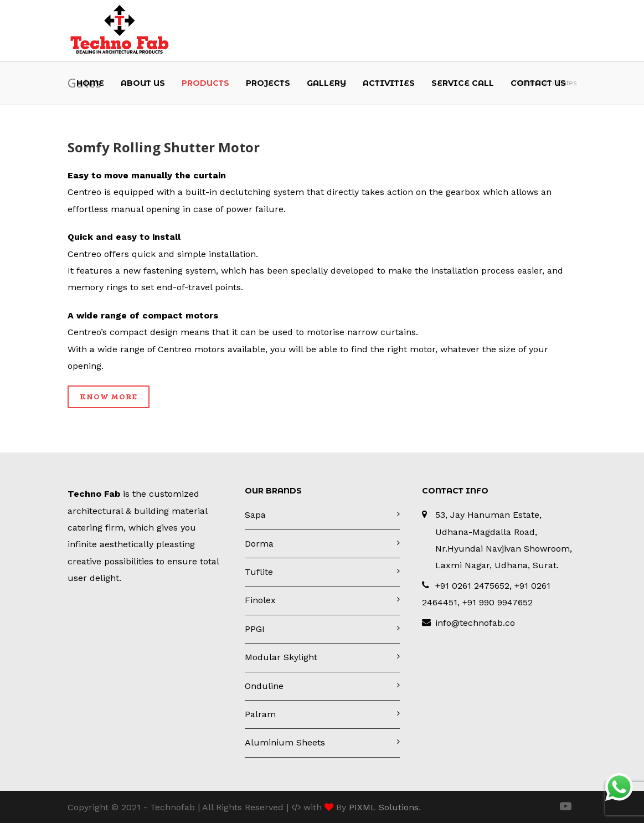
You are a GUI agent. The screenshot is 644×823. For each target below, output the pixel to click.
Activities (389, 83)
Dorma (259, 544)
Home (90, 83)
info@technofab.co (475, 623)
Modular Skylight (281, 657)
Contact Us (538, 83)
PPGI (255, 629)
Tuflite (259, 572)
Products (205, 83)
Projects (268, 83)
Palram (260, 714)
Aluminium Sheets (285, 742)
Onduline (264, 686)
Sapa (255, 515)
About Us (143, 83)
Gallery (326, 83)
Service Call (463, 83)
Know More (109, 397)
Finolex (260, 600)
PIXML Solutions (384, 807)
